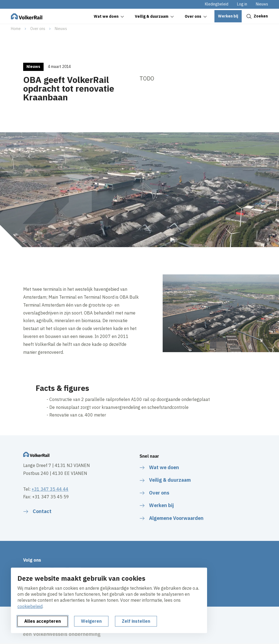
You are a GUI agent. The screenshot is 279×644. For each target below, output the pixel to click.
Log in (242, 4)
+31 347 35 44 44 (50, 489)
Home (16, 29)
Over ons (38, 29)
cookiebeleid (30, 606)
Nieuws (262, 4)
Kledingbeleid (217, 4)
